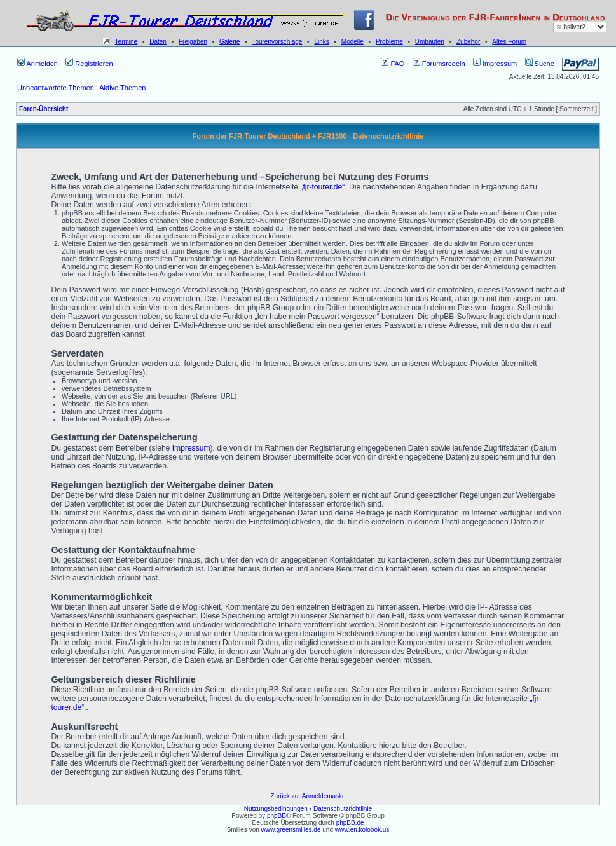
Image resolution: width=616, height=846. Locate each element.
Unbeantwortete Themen (56, 88)
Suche (540, 64)
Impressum (495, 64)
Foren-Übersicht (44, 109)
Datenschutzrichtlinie (343, 809)
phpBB (277, 816)
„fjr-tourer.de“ (322, 187)
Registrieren (89, 64)
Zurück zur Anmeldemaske (308, 796)
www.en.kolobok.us (362, 830)
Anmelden (38, 64)
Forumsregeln (439, 64)
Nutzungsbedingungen (276, 809)
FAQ (393, 64)
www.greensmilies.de (291, 830)
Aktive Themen (122, 88)
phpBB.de (350, 823)
